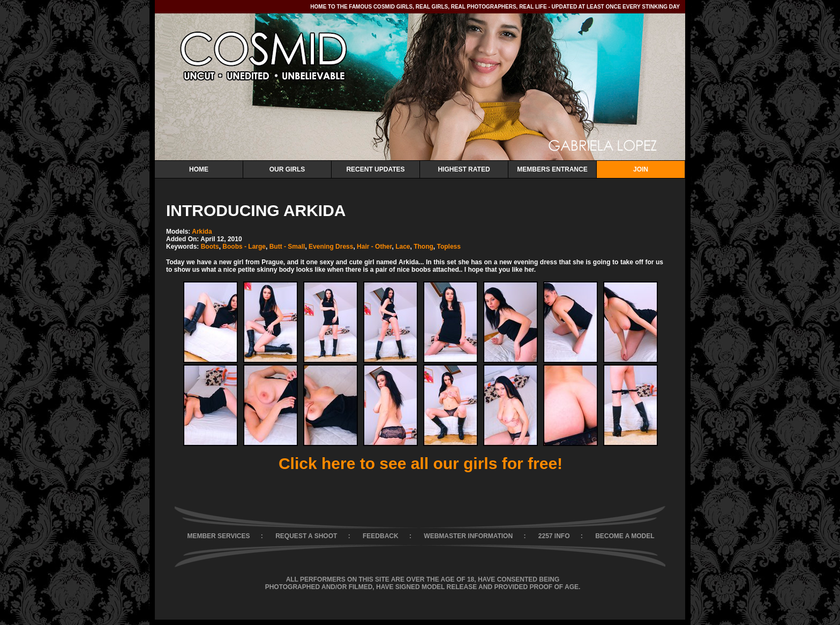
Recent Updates (375, 169)
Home (199, 169)
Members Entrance (552, 169)
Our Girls (287, 169)
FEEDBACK (381, 536)
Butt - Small (287, 247)
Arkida (202, 232)
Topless (448, 247)
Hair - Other (374, 247)
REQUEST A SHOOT (306, 536)
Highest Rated (464, 169)
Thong (423, 247)
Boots (210, 247)
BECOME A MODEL (625, 536)
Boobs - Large (244, 247)
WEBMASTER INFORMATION (468, 536)
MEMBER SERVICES (218, 536)
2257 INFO (554, 536)
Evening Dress (331, 247)
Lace (403, 247)
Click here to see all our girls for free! (421, 463)
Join (641, 169)
